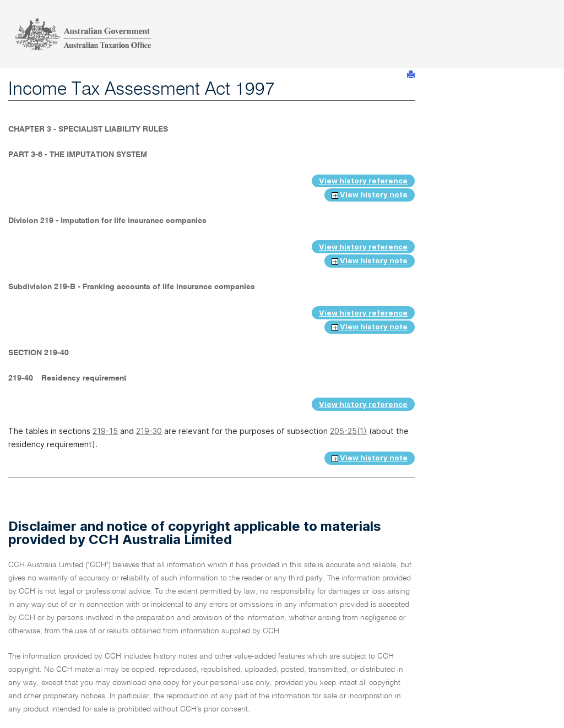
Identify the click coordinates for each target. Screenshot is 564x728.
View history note (370, 194)
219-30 (149, 431)
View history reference (363, 181)
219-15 (105, 431)
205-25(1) (348, 431)
